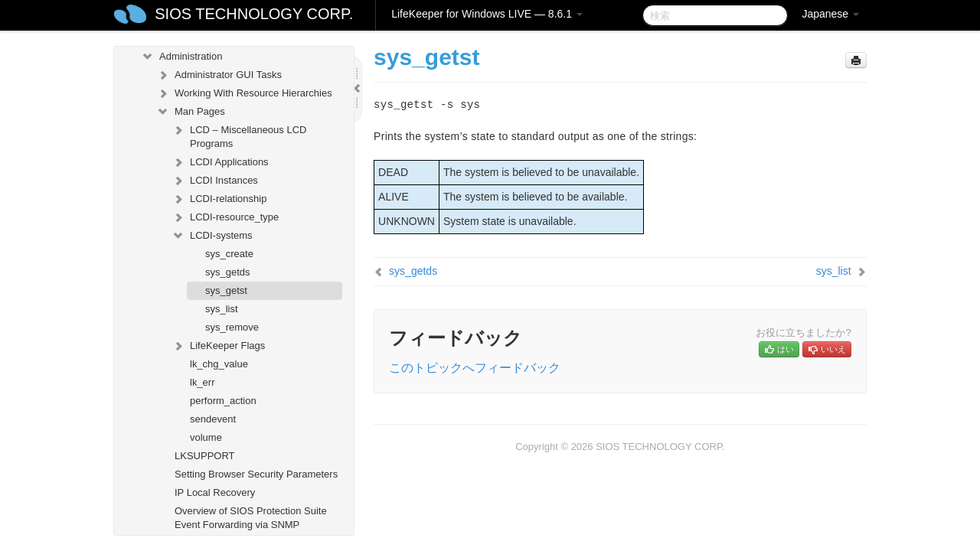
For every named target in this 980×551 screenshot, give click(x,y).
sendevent (213, 419)
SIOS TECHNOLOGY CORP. (254, 14)
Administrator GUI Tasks (219, 75)
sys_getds (228, 272)
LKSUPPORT (205, 456)
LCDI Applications (220, 162)
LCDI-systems (212, 236)
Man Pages (191, 112)
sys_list (222, 309)
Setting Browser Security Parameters (256, 474)
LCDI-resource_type (225, 217)
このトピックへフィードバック (475, 368)
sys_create (229, 254)
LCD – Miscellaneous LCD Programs (239, 135)
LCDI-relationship (219, 199)
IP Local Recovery (215, 492)
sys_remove (232, 327)
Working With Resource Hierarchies (244, 93)
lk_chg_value (219, 364)
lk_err (203, 382)
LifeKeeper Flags (218, 346)
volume (206, 437)
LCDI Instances (215, 181)
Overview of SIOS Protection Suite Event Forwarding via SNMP (251, 518)
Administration (181, 57)
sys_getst (226, 290)
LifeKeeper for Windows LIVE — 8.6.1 (487, 14)
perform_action (223, 401)
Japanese (830, 14)
